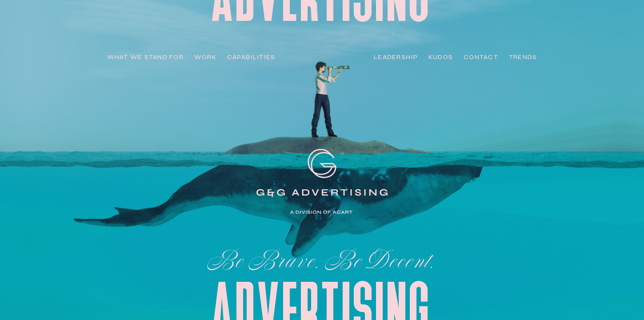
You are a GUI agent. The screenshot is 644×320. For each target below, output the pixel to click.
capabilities (251, 57)
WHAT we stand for (145, 57)
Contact (481, 57)
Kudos (441, 57)
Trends (523, 57)
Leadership (396, 57)
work (205, 57)
